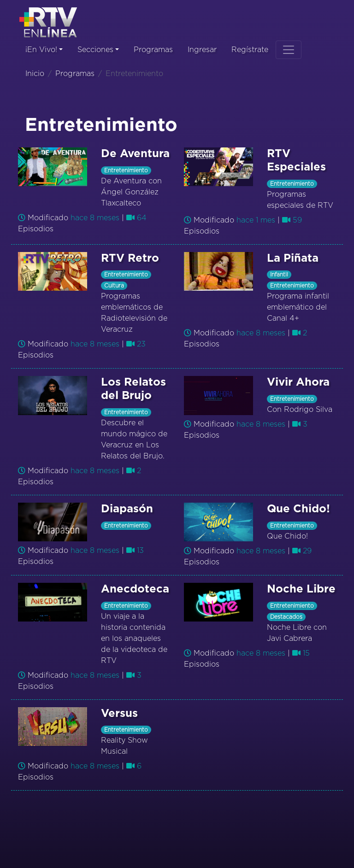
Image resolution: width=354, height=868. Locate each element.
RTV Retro (130, 258)
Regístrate (250, 50)
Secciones (95, 50)
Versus (119, 714)
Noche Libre (301, 589)
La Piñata (293, 258)
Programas (153, 50)
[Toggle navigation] (289, 50)
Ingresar (202, 50)
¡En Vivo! (41, 50)
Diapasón (127, 509)
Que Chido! (298, 509)
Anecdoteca (135, 589)
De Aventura (135, 154)
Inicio (35, 74)
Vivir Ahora (298, 382)
